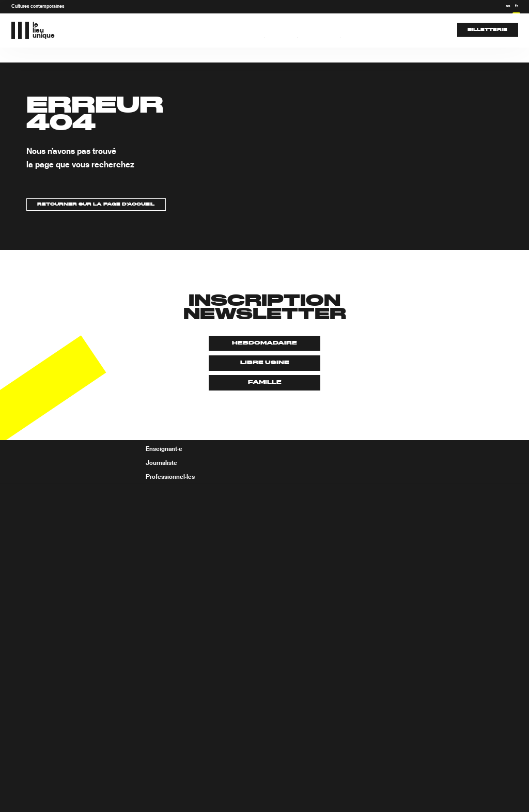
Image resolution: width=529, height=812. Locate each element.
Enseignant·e (164, 449)
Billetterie (487, 30)
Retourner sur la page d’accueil (96, 205)
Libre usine (265, 363)
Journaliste (161, 463)
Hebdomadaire (264, 343)
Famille (265, 382)
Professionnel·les (170, 477)
